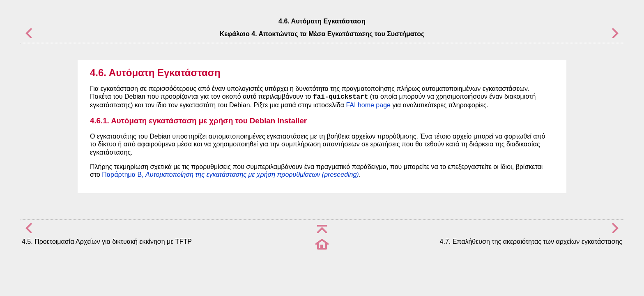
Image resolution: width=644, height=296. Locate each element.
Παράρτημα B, (230, 175)
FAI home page (368, 105)
